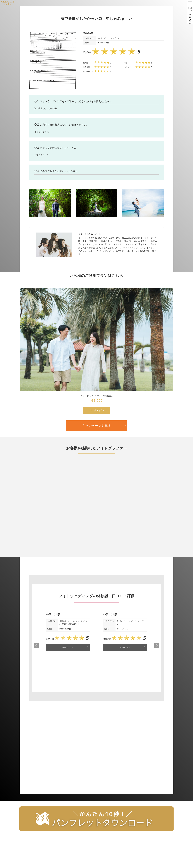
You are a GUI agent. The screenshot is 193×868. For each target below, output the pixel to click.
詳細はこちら (68, 648)
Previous (36, 646)
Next (157, 646)
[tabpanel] (68, 632)
